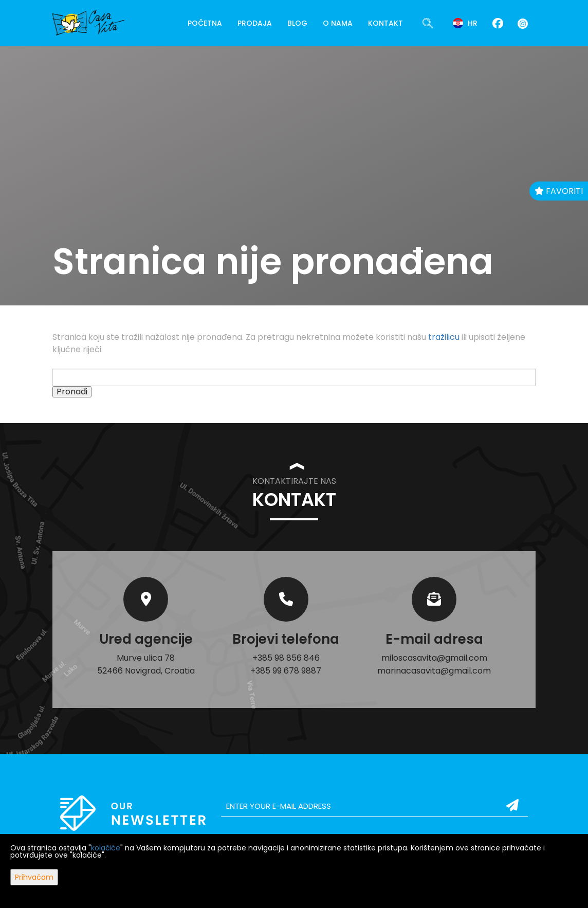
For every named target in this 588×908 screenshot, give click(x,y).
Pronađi (72, 392)
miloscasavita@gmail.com (434, 658)
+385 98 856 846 (286, 658)
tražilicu (444, 337)
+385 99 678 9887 (286, 671)
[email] (374, 806)
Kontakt (385, 23)
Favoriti (559, 191)
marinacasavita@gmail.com (434, 671)
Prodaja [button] (255, 23)
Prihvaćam (34, 877)
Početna (205, 23)
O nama (338, 23)
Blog (297, 23)
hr (465, 23)
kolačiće (106, 848)
